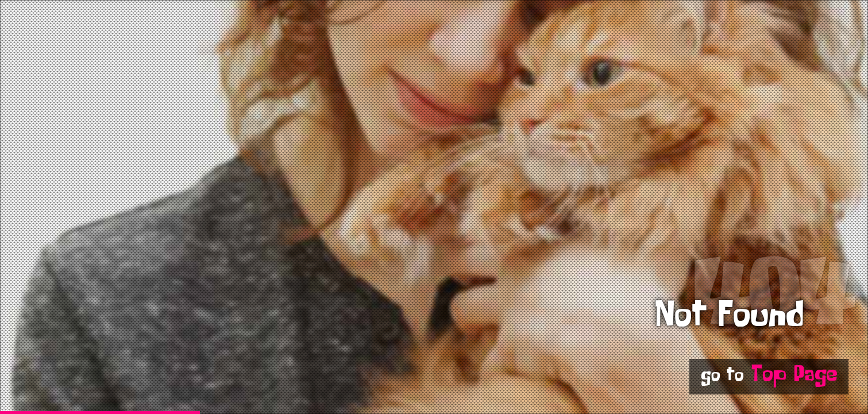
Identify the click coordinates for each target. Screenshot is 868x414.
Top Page (794, 376)
